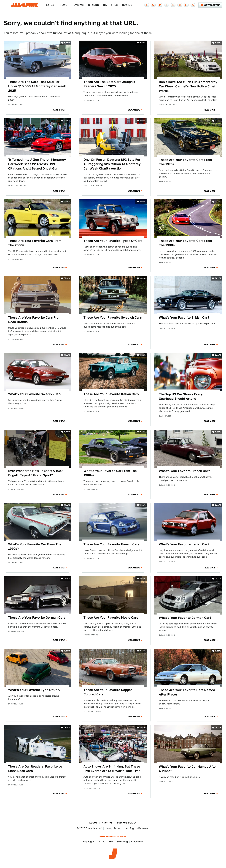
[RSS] (193, 5)
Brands (93, 5)
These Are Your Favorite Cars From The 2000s (35, 243)
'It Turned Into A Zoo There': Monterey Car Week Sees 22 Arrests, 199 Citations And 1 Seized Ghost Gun (37, 164)
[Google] (186, 5)
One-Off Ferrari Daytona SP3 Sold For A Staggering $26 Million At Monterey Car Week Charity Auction (112, 164)
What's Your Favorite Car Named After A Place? (188, 769)
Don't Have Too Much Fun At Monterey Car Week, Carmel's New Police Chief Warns (188, 86)
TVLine (101, 842)
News (63, 5)
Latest (51, 5)
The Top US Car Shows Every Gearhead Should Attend (181, 396)
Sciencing (122, 842)
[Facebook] (147, 5)
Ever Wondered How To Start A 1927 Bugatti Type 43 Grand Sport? (35, 473)
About (93, 823)
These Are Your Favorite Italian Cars (111, 394)
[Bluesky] (153, 5)
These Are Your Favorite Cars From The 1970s (185, 162)
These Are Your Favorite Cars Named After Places (187, 692)
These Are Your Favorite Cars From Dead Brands (35, 320)
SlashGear (137, 842)
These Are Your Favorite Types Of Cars (113, 241)
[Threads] (173, 5)
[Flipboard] (160, 5)
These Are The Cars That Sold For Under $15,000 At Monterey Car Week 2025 (37, 86)
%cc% (67, 43)
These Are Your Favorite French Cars (111, 544)
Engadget (89, 842)
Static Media (93, 828)
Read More (59, 110)
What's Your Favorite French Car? (184, 471)
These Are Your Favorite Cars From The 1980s (185, 243)
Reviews (78, 5)
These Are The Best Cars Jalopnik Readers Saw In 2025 (109, 84)
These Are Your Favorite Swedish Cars (113, 317)
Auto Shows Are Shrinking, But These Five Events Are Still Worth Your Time (112, 769)
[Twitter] (167, 5)
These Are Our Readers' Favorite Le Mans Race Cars (35, 769)
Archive (107, 823)
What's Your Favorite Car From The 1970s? (35, 546)
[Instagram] (180, 5)
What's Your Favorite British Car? (184, 317)
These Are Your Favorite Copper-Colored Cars (108, 692)
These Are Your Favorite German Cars (37, 618)
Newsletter (210, 5)
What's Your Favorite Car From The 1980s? (110, 473)
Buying (127, 5)
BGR (111, 842)
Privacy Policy (127, 823)
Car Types (110, 5)
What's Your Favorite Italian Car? (184, 544)
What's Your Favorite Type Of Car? (34, 690)
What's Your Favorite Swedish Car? (35, 394)
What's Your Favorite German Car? (185, 618)
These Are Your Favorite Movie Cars (111, 618)
